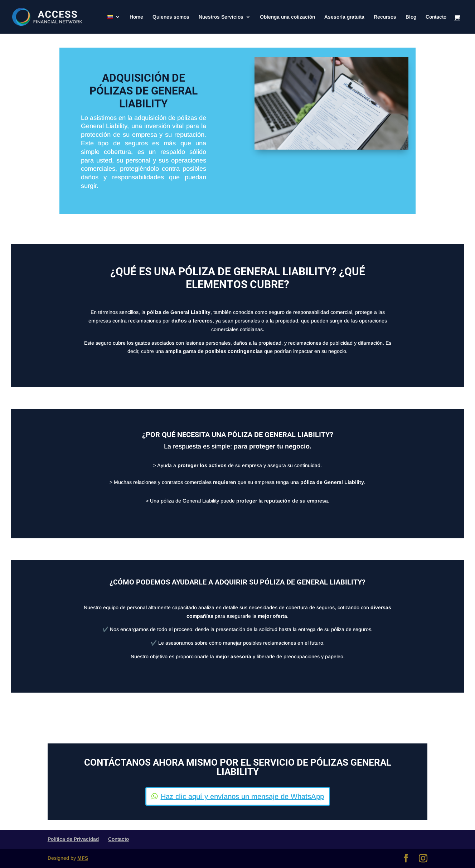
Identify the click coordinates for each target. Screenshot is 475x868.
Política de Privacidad (73, 839)
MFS (83, 858)
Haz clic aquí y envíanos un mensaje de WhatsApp (242, 796)
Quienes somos (171, 17)
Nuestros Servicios (221, 17)
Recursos (385, 17)
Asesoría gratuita (344, 17)
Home (136, 17)
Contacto (436, 17)
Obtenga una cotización (287, 17)
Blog (411, 17)
